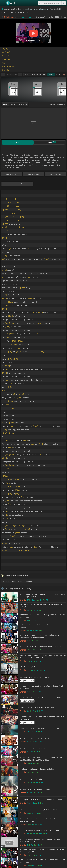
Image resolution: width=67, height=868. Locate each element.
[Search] (63, 3)
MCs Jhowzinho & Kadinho (36, 9)
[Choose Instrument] (26, 104)
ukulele (21, 104)
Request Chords (27, 680)
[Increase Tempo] (20, 75)
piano (13, 104)
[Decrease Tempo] (3, 75)
